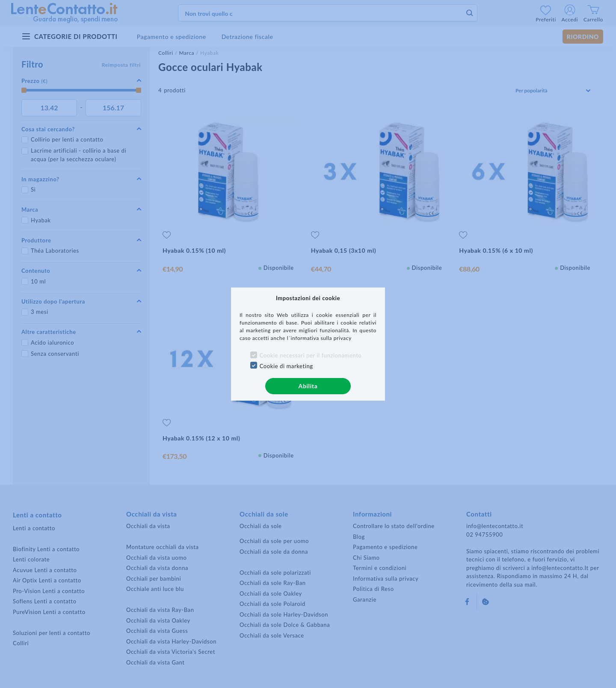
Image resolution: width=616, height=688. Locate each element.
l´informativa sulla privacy (319, 338)
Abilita (308, 386)
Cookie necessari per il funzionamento (311, 355)
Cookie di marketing (286, 366)
